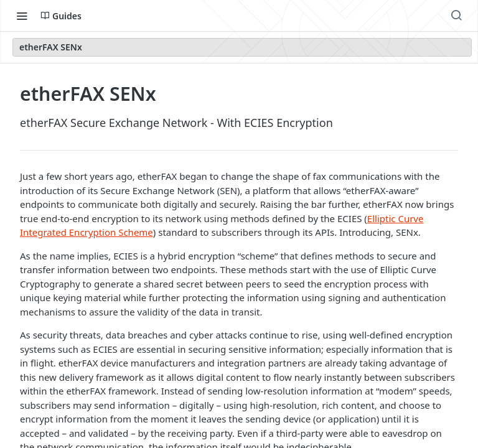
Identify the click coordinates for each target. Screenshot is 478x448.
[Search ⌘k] (456, 16)
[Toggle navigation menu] (22, 16)
